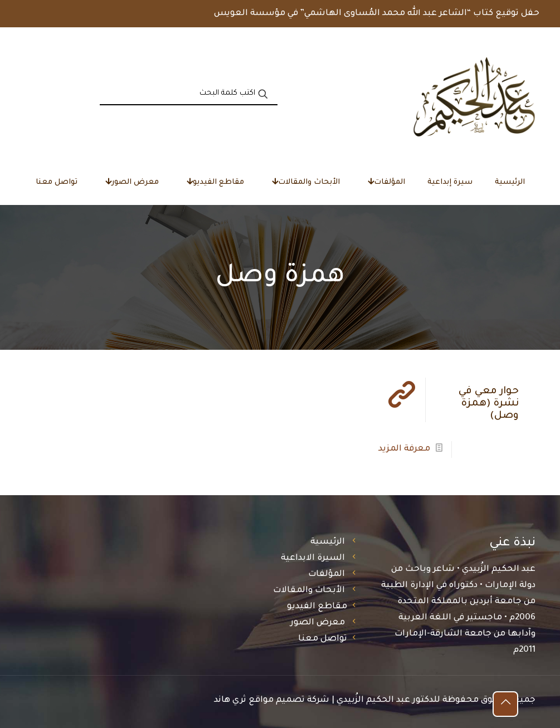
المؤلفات (327, 575)
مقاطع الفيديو (317, 607)
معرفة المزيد (404, 449)
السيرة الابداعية (313, 558)
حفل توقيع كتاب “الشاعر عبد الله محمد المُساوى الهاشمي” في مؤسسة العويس (377, 14)
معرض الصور (318, 623)
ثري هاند (230, 700)
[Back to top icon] (505, 704)
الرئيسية (328, 542)
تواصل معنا (323, 639)
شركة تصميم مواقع (289, 700)
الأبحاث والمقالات (309, 591)
